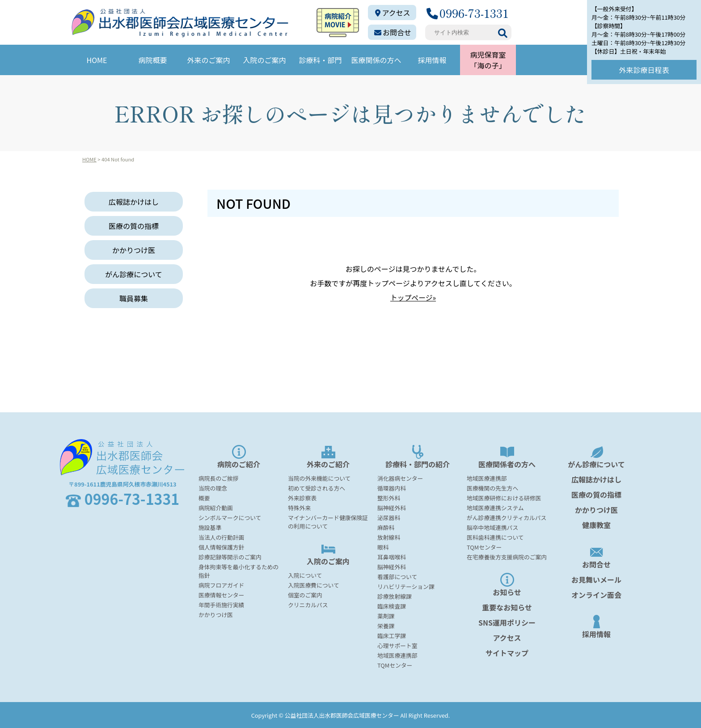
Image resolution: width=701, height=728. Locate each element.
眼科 (383, 547)
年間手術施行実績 (221, 604)
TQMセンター (395, 665)
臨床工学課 (392, 635)
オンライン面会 (596, 594)
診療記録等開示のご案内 (230, 557)
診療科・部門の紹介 (418, 457)
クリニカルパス (308, 604)
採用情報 (432, 60)
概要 (204, 497)
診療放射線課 (395, 596)
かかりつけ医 (134, 250)
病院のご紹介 (239, 457)
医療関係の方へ (376, 60)
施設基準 (210, 527)
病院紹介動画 (216, 507)
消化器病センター (400, 478)
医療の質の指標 (134, 226)
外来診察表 (302, 497)
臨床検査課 (392, 606)
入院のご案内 (264, 60)
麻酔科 (386, 527)
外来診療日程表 (644, 70)
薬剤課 (386, 616)
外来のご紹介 (328, 457)
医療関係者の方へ (507, 457)
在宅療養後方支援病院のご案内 (507, 557)
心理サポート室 (397, 645)
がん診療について (134, 274)
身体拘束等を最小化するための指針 (239, 571)
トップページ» (413, 297)
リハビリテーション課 (406, 586)
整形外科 (389, 497)
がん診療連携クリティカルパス (507, 517)
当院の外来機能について (319, 478)
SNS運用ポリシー (507, 622)
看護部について (397, 576)
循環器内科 (392, 488)
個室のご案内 (305, 595)
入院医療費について (314, 585)
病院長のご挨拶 (219, 478)
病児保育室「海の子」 (488, 60)
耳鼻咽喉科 (392, 557)
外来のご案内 (208, 60)
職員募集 (134, 298)
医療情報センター (221, 595)
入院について (305, 575)
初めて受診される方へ (317, 488)
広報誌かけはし (134, 202)
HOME (97, 60)
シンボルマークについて (230, 517)
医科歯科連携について (495, 537)
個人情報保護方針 (221, 547)
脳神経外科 (392, 507)
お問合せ (393, 32)
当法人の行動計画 (221, 537)
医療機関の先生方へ (492, 488)
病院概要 (152, 60)
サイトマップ (507, 652)
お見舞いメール (596, 579)
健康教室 (596, 525)
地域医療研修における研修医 (504, 497)
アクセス (393, 13)
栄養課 (386, 625)
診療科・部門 (320, 60)
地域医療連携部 (397, 655)
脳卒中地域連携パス (492, 527)
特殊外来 (299, 507)
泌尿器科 (389, 517)
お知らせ (507, 585)
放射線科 (389, 537)
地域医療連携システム (495, 507)
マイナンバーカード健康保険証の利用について (328, 521)
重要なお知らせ (507, 607)
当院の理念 (213, 488)
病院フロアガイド (221, 585)
